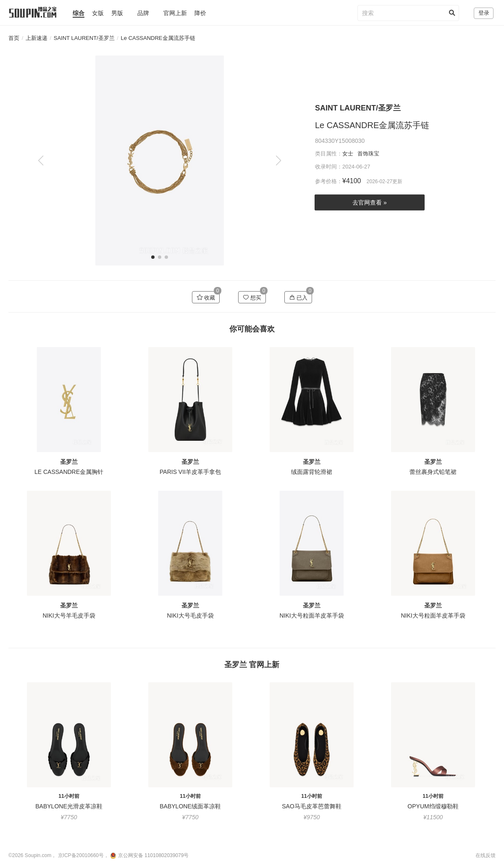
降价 (200, 13)
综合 (79, 13)
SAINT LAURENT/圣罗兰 (84, 38)
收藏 (206, 297)
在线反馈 (486, 855)
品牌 (143, 13)
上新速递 (37, 38)
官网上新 (175, 13)
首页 (14, 38)
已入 (298, 297)
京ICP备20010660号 (81, 855)
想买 (252, 297)
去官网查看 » (370, 203)
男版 (117, 13)
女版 (98, 13)
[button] (278, 160)
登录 (484, 13)
